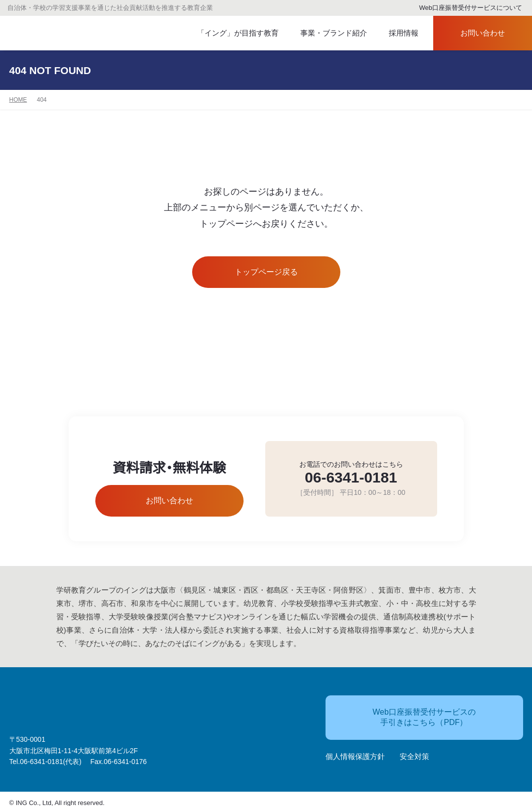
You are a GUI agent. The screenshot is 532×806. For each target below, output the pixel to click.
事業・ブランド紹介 (325, 33)
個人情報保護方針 (355, 752)
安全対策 (414, 752)
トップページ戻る (266, 272)
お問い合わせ (474, 33)
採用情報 (397, 33)
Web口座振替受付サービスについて (467, 8)
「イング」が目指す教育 (233, 33)
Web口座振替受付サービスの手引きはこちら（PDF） (407, 712)
